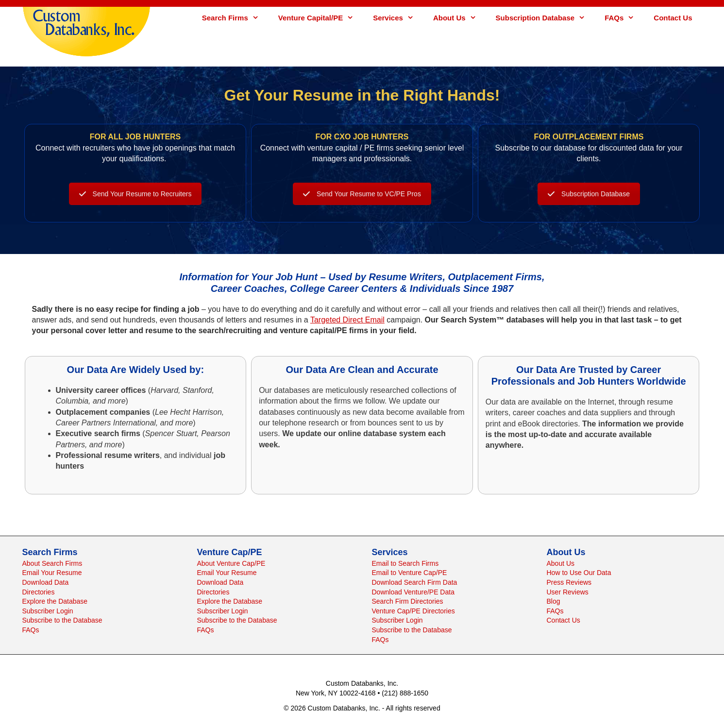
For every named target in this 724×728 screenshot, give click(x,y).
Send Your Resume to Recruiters (135, 211)
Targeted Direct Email (347, 320)
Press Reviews (569, 582)
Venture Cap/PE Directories (413, 611)
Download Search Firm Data (415, 582)
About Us (460, 18)
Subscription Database (546, 18)
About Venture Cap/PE (231, 563)
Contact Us (673, 18)
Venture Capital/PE (321, 18)
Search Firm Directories (408, 601)
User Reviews (568, 592)
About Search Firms (52, 563)
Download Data (46, 582)
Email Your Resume (52, 573)
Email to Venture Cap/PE (410, 573)
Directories (39, 592)
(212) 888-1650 (405, 693)
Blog (554, 601)
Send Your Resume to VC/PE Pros (362, 211)
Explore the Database (55, 601)
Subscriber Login (48, 611)
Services (398, 18)
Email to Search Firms (405, 563)
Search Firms (235, 18)
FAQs (624, 18)
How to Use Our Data (579, 573)
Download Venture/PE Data (413, 592)
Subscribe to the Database (62, 620)
